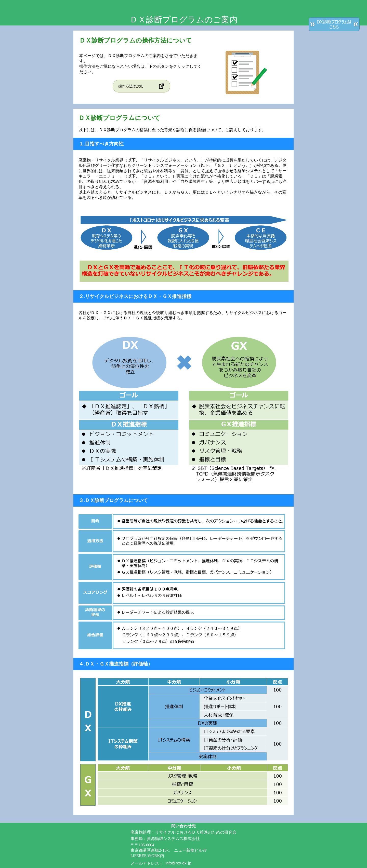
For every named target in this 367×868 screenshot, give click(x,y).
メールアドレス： (147, 863)
